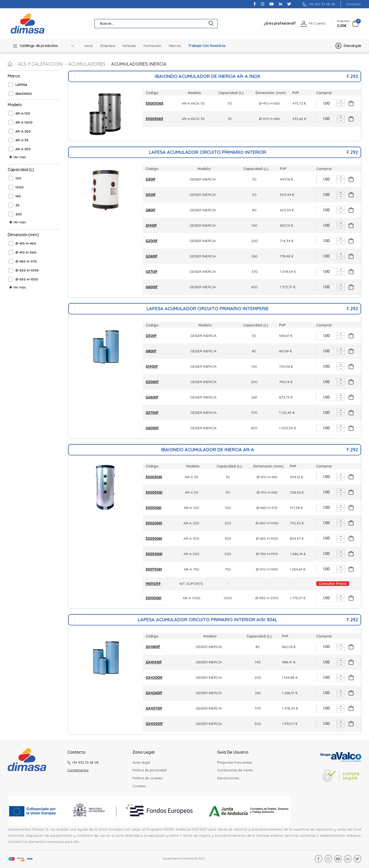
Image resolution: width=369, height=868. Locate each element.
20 (17, 205)
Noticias (129, 46)
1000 (19, 187)
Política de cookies (147, 778)
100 (18, 178)
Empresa (108, 46)
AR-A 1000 (24, 122)
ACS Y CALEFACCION (40, 64)
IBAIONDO (24, 94)
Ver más (18, 157)
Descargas (348, 46)
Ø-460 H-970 (26, 261)
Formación (152, 46)
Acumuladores (87, 64)
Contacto (353, 4)
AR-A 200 (23, 131)
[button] (44, 46)
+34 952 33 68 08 (319, 4)
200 (19, 214)
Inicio (89, 46)
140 (18, 196)
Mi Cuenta (317, 23)
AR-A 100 (23, 113)
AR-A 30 (22, 140)
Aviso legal (141, 762)
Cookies (139, 786)
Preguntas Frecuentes (234, 762)
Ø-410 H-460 (26, 243)
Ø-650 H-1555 (27, 279)
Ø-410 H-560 (26, 252)
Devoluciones (228, 778)
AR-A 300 (23, 149)
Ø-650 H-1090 (27, 270)
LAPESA (21, 85)
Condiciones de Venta (235, 770)
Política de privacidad (150, 770)
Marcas (175, 46)
